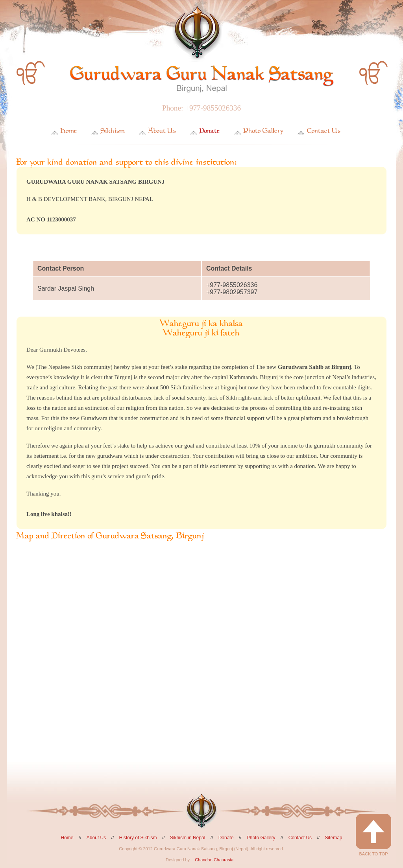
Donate (210, 131)
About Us (162, 131)
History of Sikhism (138, 838)
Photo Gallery (263, 131)
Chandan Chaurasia (214, 860)
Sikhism (113, 131)
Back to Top (373, 835)
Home (69, 131)
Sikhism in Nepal (188, 838)
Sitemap (333, 838)
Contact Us (324, 131)
